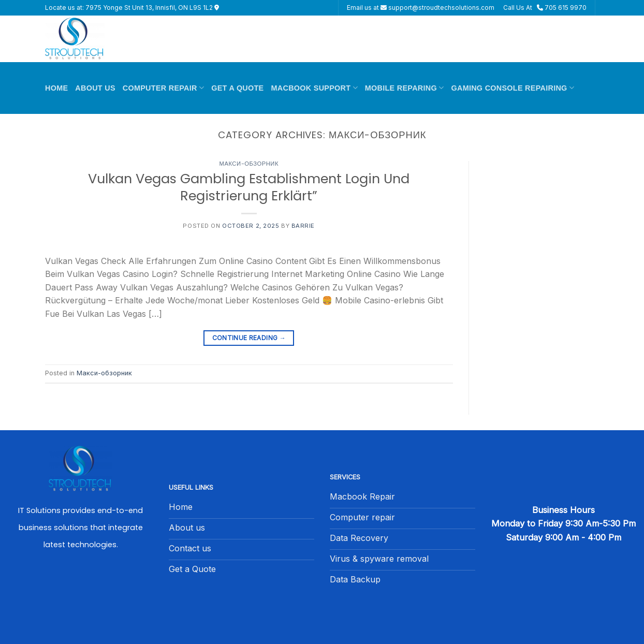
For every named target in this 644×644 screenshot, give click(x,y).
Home (56, 88)
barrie (303, 226)
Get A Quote (237, 88)
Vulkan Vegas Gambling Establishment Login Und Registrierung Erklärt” (249, 187)
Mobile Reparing (405, 88)
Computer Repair (163, 88)
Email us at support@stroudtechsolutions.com (421, 8)
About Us (95, 88)
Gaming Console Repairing (513, 88)
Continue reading (249, 338)
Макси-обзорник (249, 164)
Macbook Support (314, 88)
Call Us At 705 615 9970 (545, 8)
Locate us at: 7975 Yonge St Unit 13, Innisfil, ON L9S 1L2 (132, 8)
